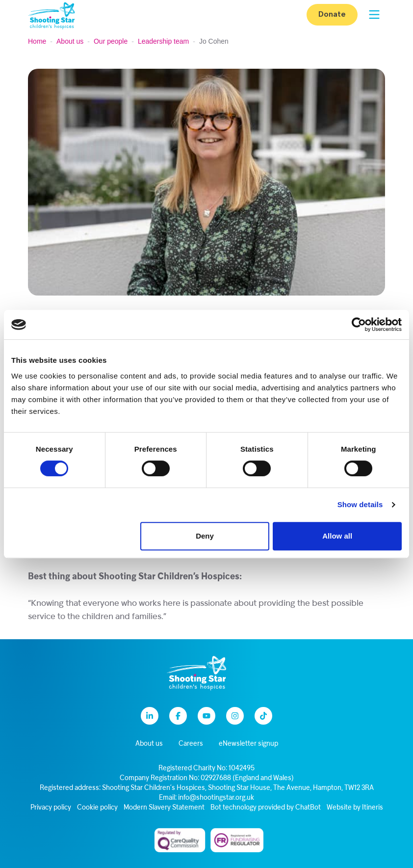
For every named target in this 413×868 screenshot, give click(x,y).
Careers (191, 744)
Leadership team (163, 41)
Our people (111, 41)
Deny (205, 536)
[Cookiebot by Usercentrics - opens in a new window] (359, 325)
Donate (332, 15)
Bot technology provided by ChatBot (266, 808)
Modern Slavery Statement (164, 808)
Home (37, 41)
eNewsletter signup (248, 744)
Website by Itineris (355, 808)
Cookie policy (97, 808)
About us (70, 41)
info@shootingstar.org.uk (216, 798)
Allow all (337, 536)
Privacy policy (51, 808)
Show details (360, 504)
